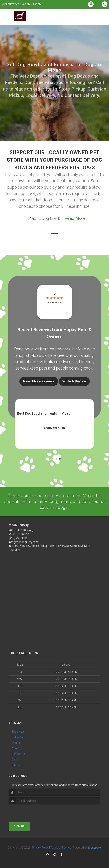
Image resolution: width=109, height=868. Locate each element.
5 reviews (54, 303)
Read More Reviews (39, 381)
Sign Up (19, 826)
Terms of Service (61, 848)
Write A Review (74, 381)
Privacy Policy (40, 848)
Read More (75, 218)
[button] (49, 459)
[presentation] (29, 811)
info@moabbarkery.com (23, 542)
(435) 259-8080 (18, 539)
